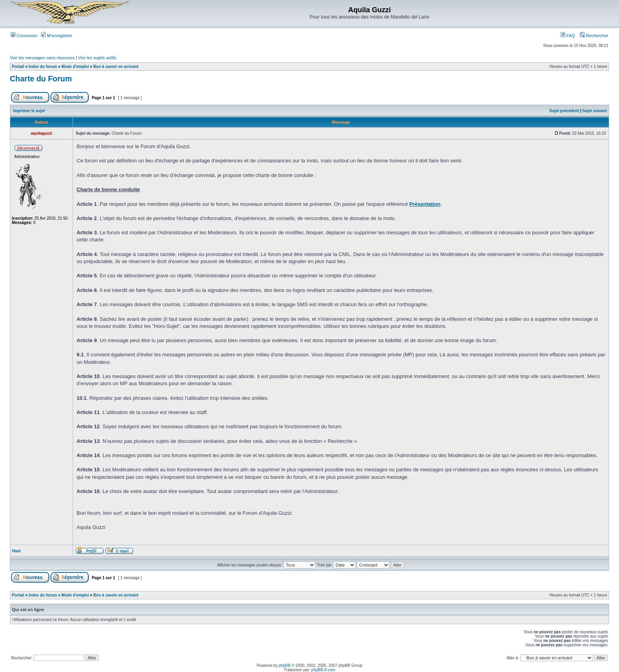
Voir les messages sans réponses (42, 58)
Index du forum (43, 67)
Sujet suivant (595, 111)
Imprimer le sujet (29, 111)
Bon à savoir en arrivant (116, 67)
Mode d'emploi (75, 67)
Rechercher (594, 36)
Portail (18, 67)
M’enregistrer (57, 36)
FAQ (568, 36)
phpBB (285, 665)
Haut (16, 551)
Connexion (24, 36)
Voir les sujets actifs (97, 58)
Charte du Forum (41, 79)
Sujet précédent (564, 111)
